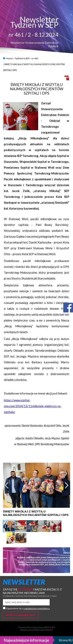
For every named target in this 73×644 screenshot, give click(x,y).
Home (8, 58)
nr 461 (35, 58)
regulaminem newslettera (36, 608)
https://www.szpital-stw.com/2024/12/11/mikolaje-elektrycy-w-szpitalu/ (33, 406)
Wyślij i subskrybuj (21, 615)
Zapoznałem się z (28, 608)
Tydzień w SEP (22, 58)
